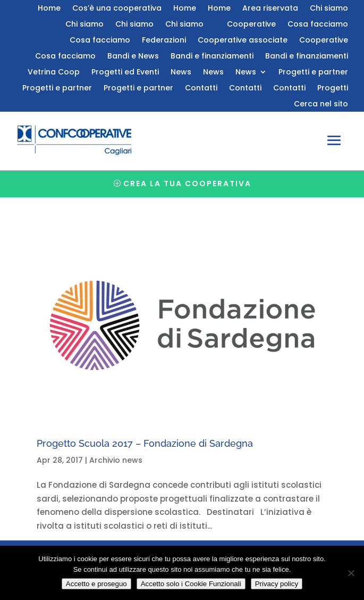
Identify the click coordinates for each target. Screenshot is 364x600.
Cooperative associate (243, 41)
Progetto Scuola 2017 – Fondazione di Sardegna (145, 443)
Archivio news (116, 460)
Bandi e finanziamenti (212, 57)
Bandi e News (133, 57)
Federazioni (164, 41)
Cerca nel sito (321, 105)
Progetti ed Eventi (125, 73)
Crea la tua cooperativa (187, 184)
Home (49, 9)
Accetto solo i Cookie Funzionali (191, 584)
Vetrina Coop (54, 73)
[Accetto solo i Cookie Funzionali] (351, 573)
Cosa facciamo (318, 25)
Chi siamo (329, 9)
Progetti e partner (313, 73)
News (181, 73)
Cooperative (251, 25)
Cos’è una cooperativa (117, 9)
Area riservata (270, 9)
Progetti (333, 89)
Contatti (201, 89)
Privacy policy (277, 584)
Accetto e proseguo (96, 584)
